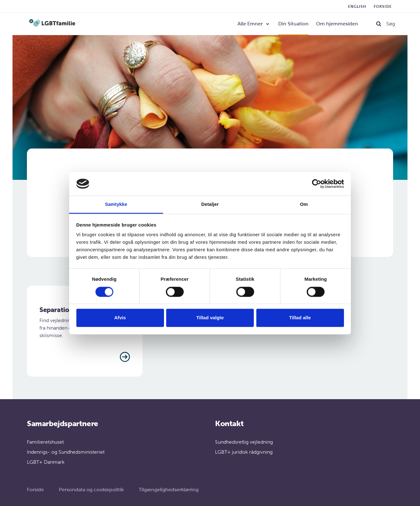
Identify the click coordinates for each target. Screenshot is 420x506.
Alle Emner (250, 24)
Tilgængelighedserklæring (169, 490)
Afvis (120, 318)
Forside (383, 7)
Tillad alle (300, 318)
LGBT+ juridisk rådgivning (244, 452)
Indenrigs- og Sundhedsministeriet (66, 452)
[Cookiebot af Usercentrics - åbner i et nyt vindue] (317, 184)
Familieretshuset (45, 442)
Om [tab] (304, 204)
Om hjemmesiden (337, 24)
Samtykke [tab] (116, 204)
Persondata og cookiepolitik (91, 490)
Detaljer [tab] (210, 204)
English (357, 7)
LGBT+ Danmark (46, 462)
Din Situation (293, 24)
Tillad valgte (210, 318)
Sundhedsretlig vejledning (244, 442)
